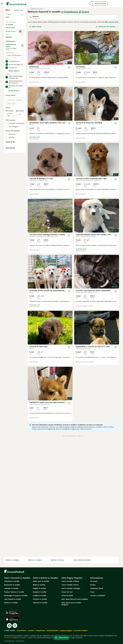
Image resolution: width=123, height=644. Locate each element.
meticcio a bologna (12, 560)
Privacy (93, 585)
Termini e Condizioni (98, 596)
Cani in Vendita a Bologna (71, 588)
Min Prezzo (10, 166)
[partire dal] (10, 170)
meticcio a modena (35, 560)
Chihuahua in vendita (12, 581)
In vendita (11, 27)
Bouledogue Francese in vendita (16, 596)
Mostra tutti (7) (14, 146)
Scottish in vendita (40, 596)
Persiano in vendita (40, 599)
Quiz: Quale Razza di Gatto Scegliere (71, 604)
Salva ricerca (35, 27)
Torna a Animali (10, 14)
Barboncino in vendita (12, 585)
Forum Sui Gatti (67, 596)
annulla (21, 48)
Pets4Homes (21, 631)
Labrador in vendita (11, 588)
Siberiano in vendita (40, 603)
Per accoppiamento (14, 36)
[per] (20, 170)
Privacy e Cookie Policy (29, 638)
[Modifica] (22, 101)
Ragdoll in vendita (39, 588)
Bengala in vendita (40, 592)
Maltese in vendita (11, 603)
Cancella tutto (19, 10)
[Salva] (69, 67)
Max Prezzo (20, 166)
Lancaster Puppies (81, 631)
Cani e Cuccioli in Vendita (17, 578)
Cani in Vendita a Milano (70, 581)
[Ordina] (106, 27)
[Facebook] (9, 626)
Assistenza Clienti (97, 588)
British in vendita (39, 585)
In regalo (11, 31)
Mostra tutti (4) (14, 126)
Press (92, 592)
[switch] (15, 44)
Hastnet (31, 631)
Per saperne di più (112, 22)
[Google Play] (12, 613)
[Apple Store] (12, 619)
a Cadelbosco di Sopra (75, 12)
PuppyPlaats (40, 631)
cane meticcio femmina (82, 560)
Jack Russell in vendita (13, 599)
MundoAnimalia (53, 631)
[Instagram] (15, 626)
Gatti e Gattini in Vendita (45, 578)
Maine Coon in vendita (41, 581)
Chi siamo (94, 581)
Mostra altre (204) (14, 92)
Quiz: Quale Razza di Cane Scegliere (75, 599)
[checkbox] (7, 57)
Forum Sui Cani (67, 592)
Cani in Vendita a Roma (70, 585)
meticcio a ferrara (57, 560)
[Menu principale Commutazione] (2, 4)
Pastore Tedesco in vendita (14, 592)
